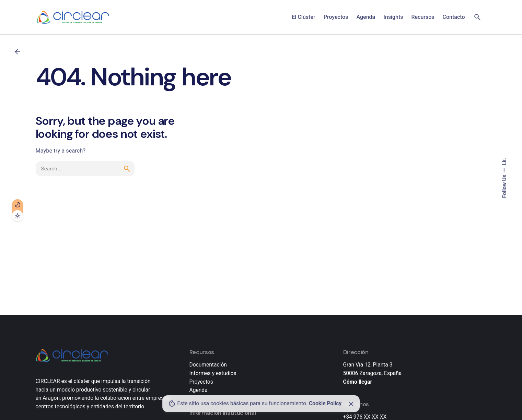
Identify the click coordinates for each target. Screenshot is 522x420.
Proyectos (201, 382)
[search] (127, 169)
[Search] (477, 17)
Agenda (199, 390)
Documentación (208, 365)
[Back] (18, 52)
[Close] (351, 404)
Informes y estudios (213, 373)
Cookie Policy (325, 404)
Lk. (504, 161)
